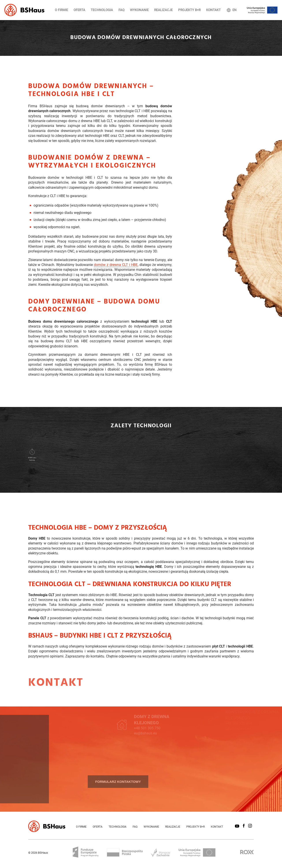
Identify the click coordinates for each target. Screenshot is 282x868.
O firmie (61, 10)
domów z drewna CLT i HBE (116, 266)
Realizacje (163, 10)
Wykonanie (139, 10)
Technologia (102, 10)
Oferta (79, 10)
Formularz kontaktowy (90, 782)
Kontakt (213, 10)
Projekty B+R (189, 10)
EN (231, 10)
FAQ (122, 10)
